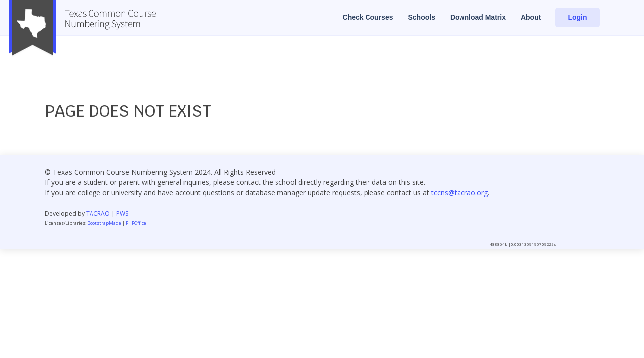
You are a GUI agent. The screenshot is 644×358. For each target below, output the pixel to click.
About (531, 17)
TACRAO (98, 214)
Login (577, 17)
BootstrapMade (104, 223)
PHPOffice (136, 223)
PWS (122, 214)
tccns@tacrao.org (460, 193)
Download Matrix (478, 17)
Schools (421, 17)
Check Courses (368, 17)
